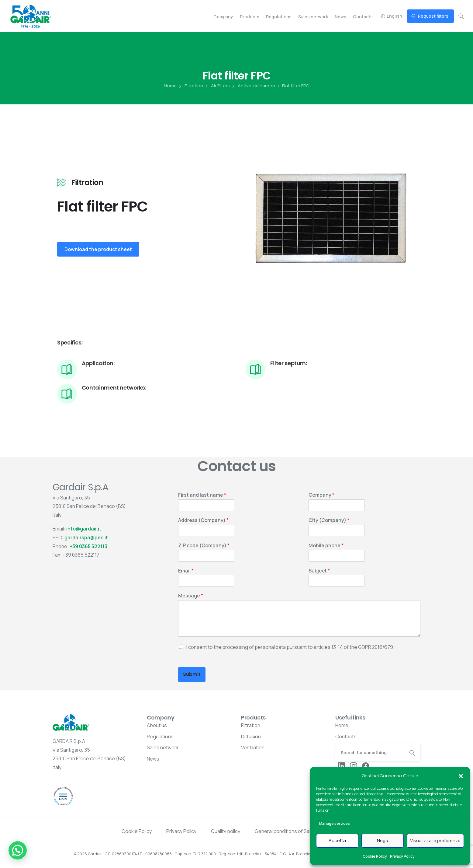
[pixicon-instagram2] (354, 766)
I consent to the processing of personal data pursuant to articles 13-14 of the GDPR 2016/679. (290, 647)
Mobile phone (326, 546)
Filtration (190, 86)
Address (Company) (203, 520)
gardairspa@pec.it (86, 537)
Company (321, 495)
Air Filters (217, 86)
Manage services (335, 823)
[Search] (370, 752)
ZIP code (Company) (204, 546)
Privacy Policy (402, 856)
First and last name (202, 495)
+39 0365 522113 (88, 546)
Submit (192, 674)
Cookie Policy (375, 856)
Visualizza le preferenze (435, 840)
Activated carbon (253, 86)
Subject (319, 571)
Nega (383, 840)
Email (186, 571)
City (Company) (329, 520)
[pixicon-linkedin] (341, 766)
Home (170, 86)
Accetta (337, 840)
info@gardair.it (84, 529)
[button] (461, 776)
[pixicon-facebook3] (366, 766)
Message (191, 596)
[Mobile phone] (337, 556)
